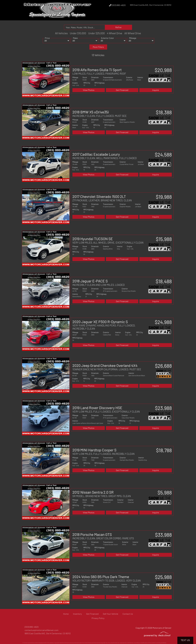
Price (47, 41)
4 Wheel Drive (115, 33)
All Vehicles (61, 33)
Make (75, 41)
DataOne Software (64, 643)
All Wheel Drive (133, 33)
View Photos (89, 90)
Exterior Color (107, 41)
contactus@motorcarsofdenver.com (42, 630)
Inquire (156, 90)
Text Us (185, 640)
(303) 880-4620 (117, 5)
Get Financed (122, 90)
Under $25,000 (96, 33)
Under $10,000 (78, 33)
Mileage (133, 41)
